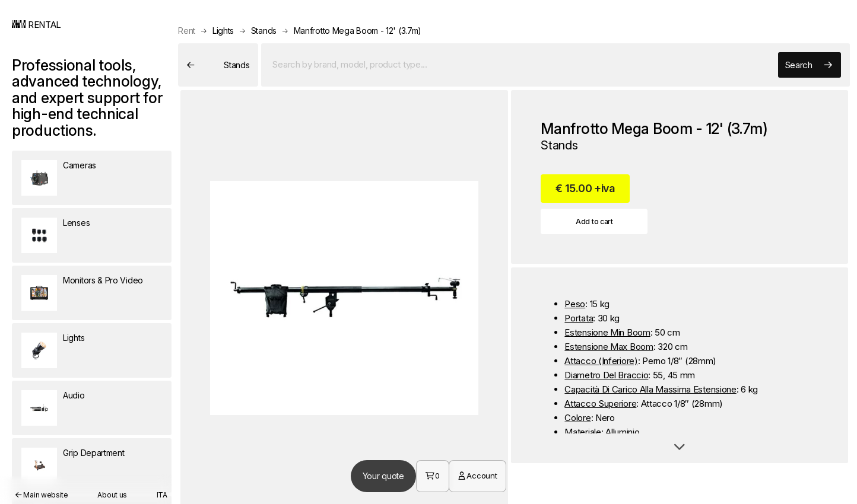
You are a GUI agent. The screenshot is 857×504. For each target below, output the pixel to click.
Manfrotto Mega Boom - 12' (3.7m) (358, 31)
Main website (42, 495)
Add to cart (594, 221)
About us (112, 495)
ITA (162, 495)
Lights (223, 31)
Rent (187, 31)
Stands (264, 31)
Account (477, 476)
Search (808, 65)
